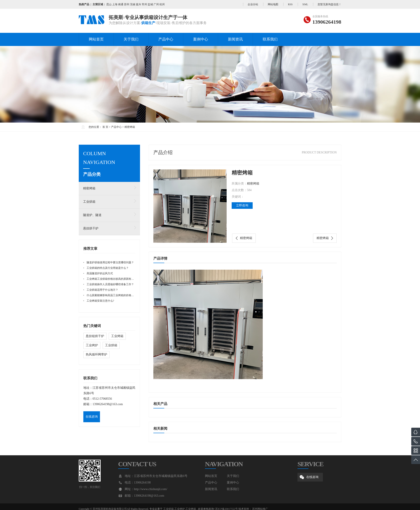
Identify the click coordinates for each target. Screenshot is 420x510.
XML (305, 4)
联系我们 (270, 39)
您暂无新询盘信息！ (329, 4)
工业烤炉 (92, 345)
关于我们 (131, 39)
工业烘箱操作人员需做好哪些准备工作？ (110, 284)
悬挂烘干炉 (91, 228)
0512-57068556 (102, 399)
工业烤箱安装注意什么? (100, 301)
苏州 (127, 4)
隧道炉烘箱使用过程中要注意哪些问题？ (110, 262)
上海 (115, 4)
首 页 (105, 127)
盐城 (150, 4)
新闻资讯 (235, 39)
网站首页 (96, 39)
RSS (290, 4)
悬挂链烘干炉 (95, 336)
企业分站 (253, 4)
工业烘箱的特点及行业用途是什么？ (108, 268)
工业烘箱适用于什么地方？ (102, 290)
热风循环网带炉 (96, 354)
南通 (121, 4)
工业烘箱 (89, 202)
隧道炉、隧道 (92, 215)
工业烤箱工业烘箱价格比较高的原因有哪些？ (113, 279)
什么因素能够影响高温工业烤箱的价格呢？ (112, 295)
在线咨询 (92, 417)
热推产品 (84, 4)
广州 (156, 4)
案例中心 (201, 39)
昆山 (109, 4)
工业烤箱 (117, 336)
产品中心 (166, 39)
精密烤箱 (130, 127)
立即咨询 (242, 205)
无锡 (133, 4)
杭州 (162, 4)
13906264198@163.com (108, 404)
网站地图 (273, 4)
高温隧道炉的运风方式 (100, 273)
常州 (144, 4)
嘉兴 (138, 4)
